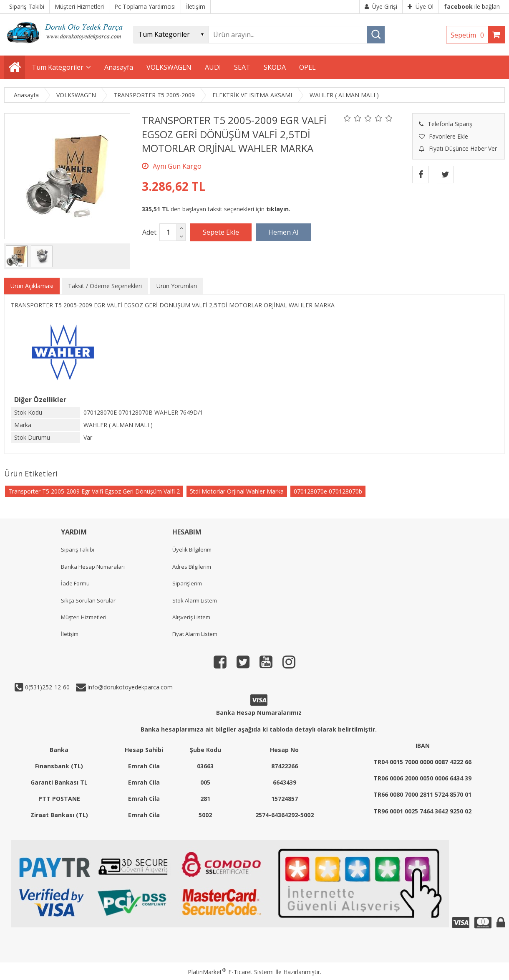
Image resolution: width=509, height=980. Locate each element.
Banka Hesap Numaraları (93, 567)
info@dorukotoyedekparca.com (129, 687)
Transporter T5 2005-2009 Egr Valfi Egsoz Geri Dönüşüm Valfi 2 (94, 491)
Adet (149, 232)
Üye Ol (421, 6)
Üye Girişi (381, 6)
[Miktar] (168, 232)
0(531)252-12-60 (47, 687)
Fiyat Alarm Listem (195, 634)
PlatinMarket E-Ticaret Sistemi (231, 972)
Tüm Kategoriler (58, 67)
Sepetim (469, 35)
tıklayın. (278, 209)
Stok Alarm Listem (195, 600)
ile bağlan (472, 6)
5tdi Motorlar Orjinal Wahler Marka (237, 491)
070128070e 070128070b (328, 491)
